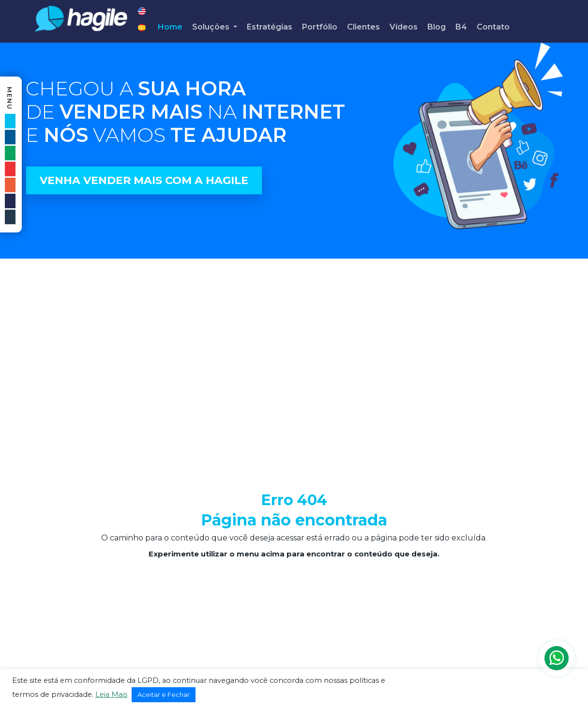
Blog (437, 27)
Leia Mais (111, 694)
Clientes (363, 27)
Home (170, 27)
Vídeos (404, 27)
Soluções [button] (212, 27)
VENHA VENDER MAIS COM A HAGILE (144, 180)
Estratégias (270, 27)
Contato (493, 27)
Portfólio (320, 27)
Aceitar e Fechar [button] (164, 694)
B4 (461, 27)
